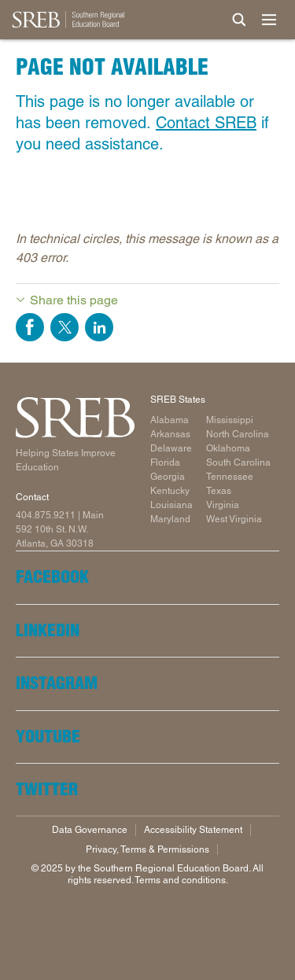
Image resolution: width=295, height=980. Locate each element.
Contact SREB (206, 123)
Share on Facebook (30, 327)
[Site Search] (239, 20)
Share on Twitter (65, 327)
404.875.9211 (46, 515)
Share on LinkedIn (99, 327)
